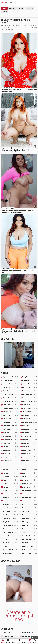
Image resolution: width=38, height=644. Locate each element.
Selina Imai (10, 405)
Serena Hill (30, 447)
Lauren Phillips (30, 394)
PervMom (30, 515)
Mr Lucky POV (30, 550)
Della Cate (30, 415)
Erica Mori (10, 433)
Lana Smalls (10, 415)
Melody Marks (10, 422)
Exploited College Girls (10, 550)
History (5, 12)
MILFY (30, 504)
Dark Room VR (30, 539)
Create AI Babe (35, 643)
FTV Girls (10, 487)
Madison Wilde (10, 408)
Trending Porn (8, 636)
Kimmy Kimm (10, 440)
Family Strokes (10, 525)
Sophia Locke (10, 398)
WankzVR (10, 508)
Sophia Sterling (10, 426)
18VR (30, 532)
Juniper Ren (10, 384)
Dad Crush (30, 529)
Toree (30, 398)
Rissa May (10, 391)
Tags (14, 643)
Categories (8, 643)
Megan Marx (30, 380)
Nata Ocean (30, 419)
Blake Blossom (10, 394)
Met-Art (10, 470)
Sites (19, 643)
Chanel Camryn (10, 401)
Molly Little (10, 429)
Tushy (30, 494)
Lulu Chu (10, 447)
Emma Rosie (10, 387)
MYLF (10, 480)
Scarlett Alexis (10, 380)
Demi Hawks (30, 405)
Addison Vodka (30, 384)
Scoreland (10, 529)
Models (24, 643)
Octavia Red (10, 412)
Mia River (30, 457)
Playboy (10, 504)
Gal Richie (30, 433)
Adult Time (30, 487)
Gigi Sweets (30, 460)
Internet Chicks (28, 633)
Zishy (10, 484)
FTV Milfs (30, 543)
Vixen (30, 477)
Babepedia (7, 633)
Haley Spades (10, 457)
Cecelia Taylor (30, 401)
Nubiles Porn (10, 490)
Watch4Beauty (10, 536)
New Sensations (10, 518)
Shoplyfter (30, 511)
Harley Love (10, 419)
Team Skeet (10, 473)
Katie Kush (30, 429)
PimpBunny (26, 636)
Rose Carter (30, 453)
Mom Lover (10, 501)
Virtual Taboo (10, 511)
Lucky (30, 643)
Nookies (30, 480)
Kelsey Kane (30, 391)
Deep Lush (30, 525)
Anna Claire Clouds (30, 422)
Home (3, 643)
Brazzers (10, 539)
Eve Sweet (30, 443)
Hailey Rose (30, 387)
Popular (12, 8)
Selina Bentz (30, 436)
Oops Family (30, 536)
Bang (30, 470)
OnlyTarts (10, 522)
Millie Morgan (10, 460)
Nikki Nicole (30, 408)
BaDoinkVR (10, 497)
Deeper (30, 508)
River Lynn (10, 453)
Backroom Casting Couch (30, 501)
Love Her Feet (30, 497)
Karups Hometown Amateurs (30, 553)
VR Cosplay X (10, 553)
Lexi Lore (30, 426)
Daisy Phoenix (30, 377)
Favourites (30, 8)
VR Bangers (30, 522)
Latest (4, 8)
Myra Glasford (10, 377)
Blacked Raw (30, 490)
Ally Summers (30, 412)
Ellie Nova (10, 450)
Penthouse (10, 494)
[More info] (35, 86)
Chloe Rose (10, 436)
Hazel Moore (10, 443)
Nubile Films (10, 543)
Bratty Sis (30, 518)
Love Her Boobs (30, 546)
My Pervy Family (10, 532)
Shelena (30, 440)
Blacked (10, 546)
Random (20, 8)
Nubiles (10, 515)
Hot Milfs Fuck (30, 484)
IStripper (10, 477)
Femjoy (30, 473)
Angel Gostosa (30, 450)
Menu (34, 637)
